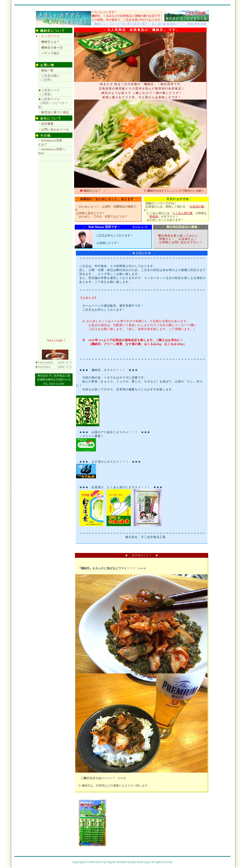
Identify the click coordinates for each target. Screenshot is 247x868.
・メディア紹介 (49, 53)
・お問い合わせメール (54, 129)
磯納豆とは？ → (95, 191)
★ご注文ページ (53, 103)
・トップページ (49, 36)
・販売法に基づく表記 (54, 112)
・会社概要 (46, 124)
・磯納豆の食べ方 (51, 47)
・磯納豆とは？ (49, 42)
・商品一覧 (46, 70)
